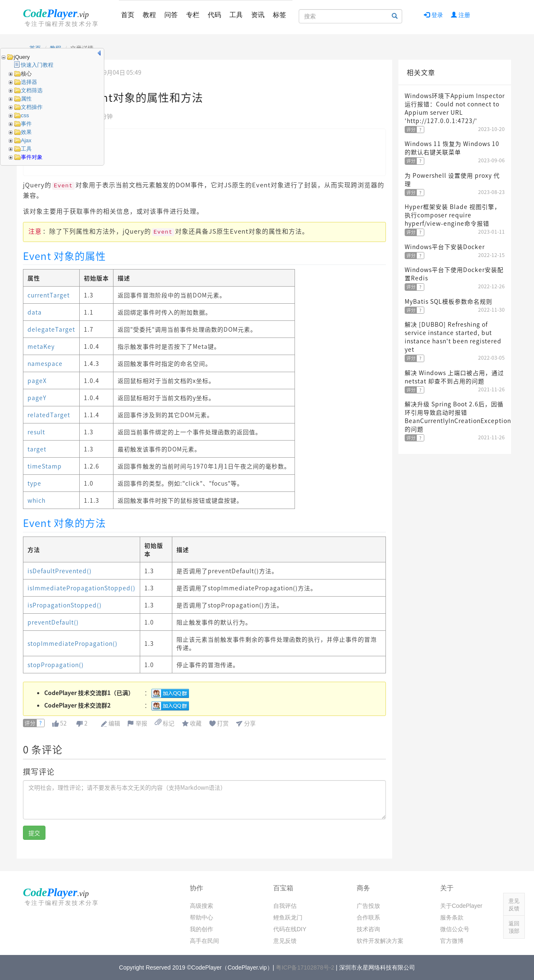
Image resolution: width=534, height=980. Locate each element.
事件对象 (32, 157)
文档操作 (32, 107)
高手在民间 (204, 941)
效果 (26, 132)
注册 (461, 15)
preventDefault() (53, 622)
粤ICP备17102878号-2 (305, 967)
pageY (37, 398)
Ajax (26, 140)
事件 (26, 124)
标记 (165, 723)
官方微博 (452, 941)
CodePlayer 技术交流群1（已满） (89, 693)
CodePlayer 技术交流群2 (77, 705)
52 (63, 723)
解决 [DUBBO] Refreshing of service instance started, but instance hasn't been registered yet (453, 337)
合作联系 (368, 917)
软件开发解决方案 (380, 941)
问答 (171, 15)
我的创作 (202, 929)
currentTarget (49, 295)
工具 (236, 15)
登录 (433, 15)
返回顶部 (514, 927)
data (35, 312)
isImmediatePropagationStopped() (82, 588)
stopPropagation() (56, 665)
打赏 (223, 723)
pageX (37, 380)
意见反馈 (285, 941)
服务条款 (452, 917)
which (37, 500)
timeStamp (45, 466)
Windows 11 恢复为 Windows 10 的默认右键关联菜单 (452, 148)
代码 (214, 15)
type (34, 483)
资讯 (258, 15)
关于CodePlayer (461, 906)
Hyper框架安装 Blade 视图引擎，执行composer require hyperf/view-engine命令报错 (453, 215)
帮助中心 (202, 917)
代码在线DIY (290, 929)
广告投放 (368, 906)
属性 (26, 99)
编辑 (114, 723)
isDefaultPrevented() (60, 571)
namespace (45, 363)
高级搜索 (202, 906)
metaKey (41, 346)
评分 (30, 723)
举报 (141, 723)
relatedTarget (49, 415)
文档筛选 (32, 90)
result (36, 432)
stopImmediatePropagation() (73, 643)
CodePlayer (63, 17)
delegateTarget (51, 329)
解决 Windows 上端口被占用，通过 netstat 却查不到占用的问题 (454, 377)
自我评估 (285, 906)
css (25, 115)
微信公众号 (455, 929)
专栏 (193, 15)
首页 (128, 15)
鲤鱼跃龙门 (288, 917)
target (37, 449)
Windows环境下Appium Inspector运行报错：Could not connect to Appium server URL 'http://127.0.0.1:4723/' (455, 108)
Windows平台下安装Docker (445, 247)
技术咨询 (368, 929)
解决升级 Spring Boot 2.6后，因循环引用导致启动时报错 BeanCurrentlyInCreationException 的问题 (458, 416)
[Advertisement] (455, 583)
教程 (149, 15)
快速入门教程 (37, 65)
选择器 (29, 82)
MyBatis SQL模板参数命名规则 (448, 301)
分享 (250, 723)
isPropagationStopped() (65, 605)
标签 (280, 15)
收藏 (196, 723)
